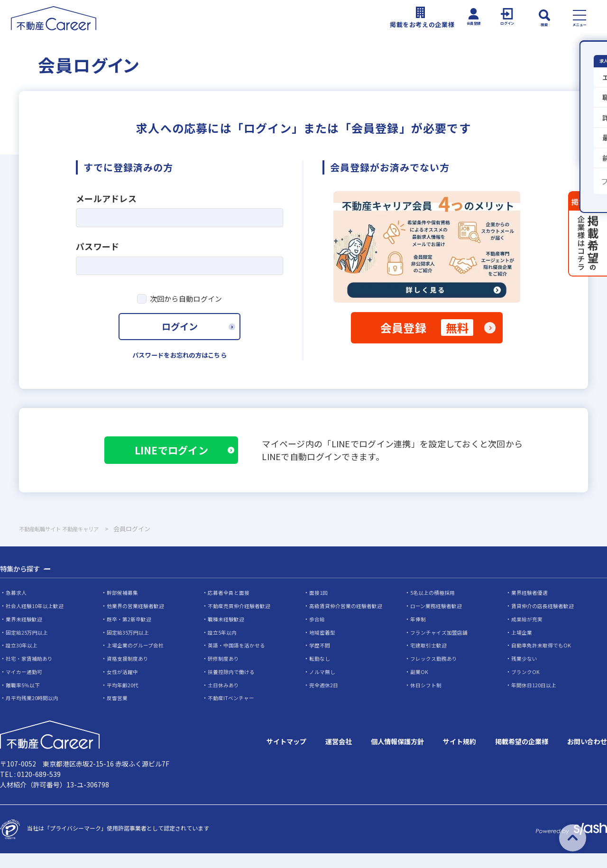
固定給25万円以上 (29, 647)
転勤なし (321, 673)
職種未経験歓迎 (228, 634)
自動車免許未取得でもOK (543, 660)
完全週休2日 (325, 699)
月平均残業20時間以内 (35, 713)
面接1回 (319, 608)
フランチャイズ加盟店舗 (441, 647)
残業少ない (525, 673)
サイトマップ (254, 757)
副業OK (420, 687)
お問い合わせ (584, 757)
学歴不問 (321, 660)
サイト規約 (444, 757)
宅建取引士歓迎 (430, 660)
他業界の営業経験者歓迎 (138, 621)
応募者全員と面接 (230, 608)
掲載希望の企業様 (512, 757)
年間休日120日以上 (536, 699)
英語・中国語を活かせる (239, 660)
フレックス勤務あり (436, 673)
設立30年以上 (23, 660)
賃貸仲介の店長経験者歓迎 (545, 621)
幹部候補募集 (124, 608)
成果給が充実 (528, 634)
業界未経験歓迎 (26, 634)
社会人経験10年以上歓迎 (37, 621)
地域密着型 (323, 647)
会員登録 (427, 332)
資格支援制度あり (129, 673)
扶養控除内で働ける (233, 687)
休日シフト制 (427, 699)
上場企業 (523, 647)
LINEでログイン (180, 462)
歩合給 (318, 634)
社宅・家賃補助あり (31, 673)
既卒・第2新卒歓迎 (131, 634)
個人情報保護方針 (376, 757)
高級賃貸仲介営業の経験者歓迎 (349, 621)
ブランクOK (526, 687)
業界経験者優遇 (531, 608)
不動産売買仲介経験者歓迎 (242, 621)
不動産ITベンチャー (233, 713)
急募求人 (17, 608)
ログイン (180, 334)
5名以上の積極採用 (435, 608)
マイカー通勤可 (26, 687)
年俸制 (419, 634)
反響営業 (118, 713)
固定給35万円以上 (130, 647)
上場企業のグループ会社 (138, 660)
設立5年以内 (224, 647)
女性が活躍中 (124, 687)
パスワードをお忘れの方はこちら (179, 365)
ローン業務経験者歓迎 (438, 621)
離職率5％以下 (24, 699)
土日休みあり (225, 699)
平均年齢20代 (124, 699)
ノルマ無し (323, 687)
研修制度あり (225, 673)
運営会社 (311, 757)
